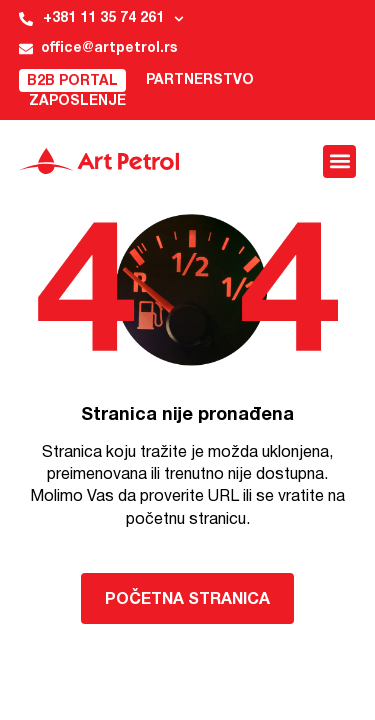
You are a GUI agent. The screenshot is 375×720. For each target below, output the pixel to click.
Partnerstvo (200, 80)
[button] (339, 161)
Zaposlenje (77, 101)
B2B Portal (72, 81)
